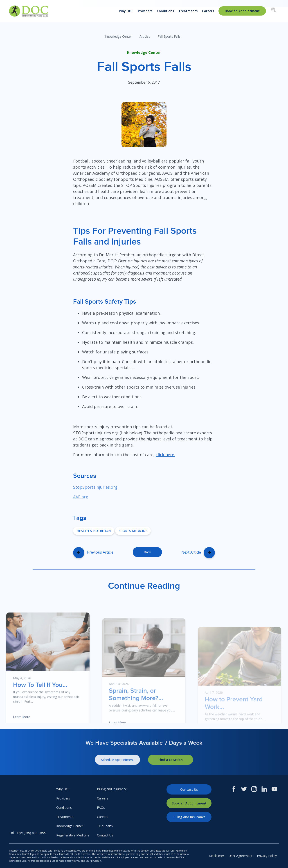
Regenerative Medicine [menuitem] (73, 835)
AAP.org (81, 497)
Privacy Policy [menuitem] (267, 856)
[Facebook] (234, 789)
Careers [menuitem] (208, 11)
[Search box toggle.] (274, 11)
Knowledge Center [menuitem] (70, 826)
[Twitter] (244, 789)
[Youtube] (274, 789)
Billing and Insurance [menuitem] (112, 789)
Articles (145, 36)
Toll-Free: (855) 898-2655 (27, 833)
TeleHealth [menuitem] (105, 826)
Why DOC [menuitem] (126, 11)
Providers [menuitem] (145, 11)
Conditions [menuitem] (165, 11)
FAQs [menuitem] (101, 807)
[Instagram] (254, 789)
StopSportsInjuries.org (95, 487)
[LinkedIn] (264, 789)
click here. (165, 455)
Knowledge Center (118, 36)
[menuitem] (242, 11)
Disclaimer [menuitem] (216, 856)
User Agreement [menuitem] (241, 856)
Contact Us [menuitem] (105, 835)
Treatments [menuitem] (188, 11)
